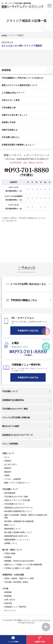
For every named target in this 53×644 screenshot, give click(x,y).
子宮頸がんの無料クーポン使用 (17, 568)
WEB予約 (8, 603)
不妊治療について (26, 391)
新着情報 (8, 596)
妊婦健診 (8, 557)
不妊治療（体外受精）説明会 (16, 582)
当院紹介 (8, 461)
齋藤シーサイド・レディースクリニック (34, 620)
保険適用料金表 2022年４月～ (17, 536)
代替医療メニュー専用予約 (15, 607)
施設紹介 (8, 472)
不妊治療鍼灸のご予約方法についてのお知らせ (22, 78)
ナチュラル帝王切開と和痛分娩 (26, 418)
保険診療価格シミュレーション (17, 540)
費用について (10, 525)
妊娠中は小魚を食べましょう (15, 115)
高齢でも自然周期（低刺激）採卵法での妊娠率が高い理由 (26, 516)
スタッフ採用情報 (26, 444)
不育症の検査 (10, 553)
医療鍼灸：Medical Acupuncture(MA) (19, 561)
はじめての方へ (11, 464)
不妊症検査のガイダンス (14, 504)
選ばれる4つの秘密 (26, 426)
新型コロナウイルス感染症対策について (20, 85)
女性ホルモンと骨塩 (11, 100)
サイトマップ (10, 611)
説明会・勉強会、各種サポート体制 (19, 578)
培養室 (7, 475)
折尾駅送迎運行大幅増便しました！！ (19, 145)
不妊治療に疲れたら (11, 137)
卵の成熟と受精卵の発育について (18, 532)
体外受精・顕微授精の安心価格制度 (19, 521)
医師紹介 (8, 468)
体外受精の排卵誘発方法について (18, 511)
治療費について (11, 543)
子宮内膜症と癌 (9, 108)
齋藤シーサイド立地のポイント (17, 483)
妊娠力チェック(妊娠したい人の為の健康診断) (23, 565)
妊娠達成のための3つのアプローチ (26, 435)
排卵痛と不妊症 (9, 122)
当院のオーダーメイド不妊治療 (17, 500)
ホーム (7, 457)
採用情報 (8, 592)
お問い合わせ (10, 600)
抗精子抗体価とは (10, 130)
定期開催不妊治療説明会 (26, 400)
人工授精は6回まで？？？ (13, 93)
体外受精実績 (10, 493)
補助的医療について (13, 529)
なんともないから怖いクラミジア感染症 (22, 46)
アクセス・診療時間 (13, 479)
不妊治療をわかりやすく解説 (26, 409)
